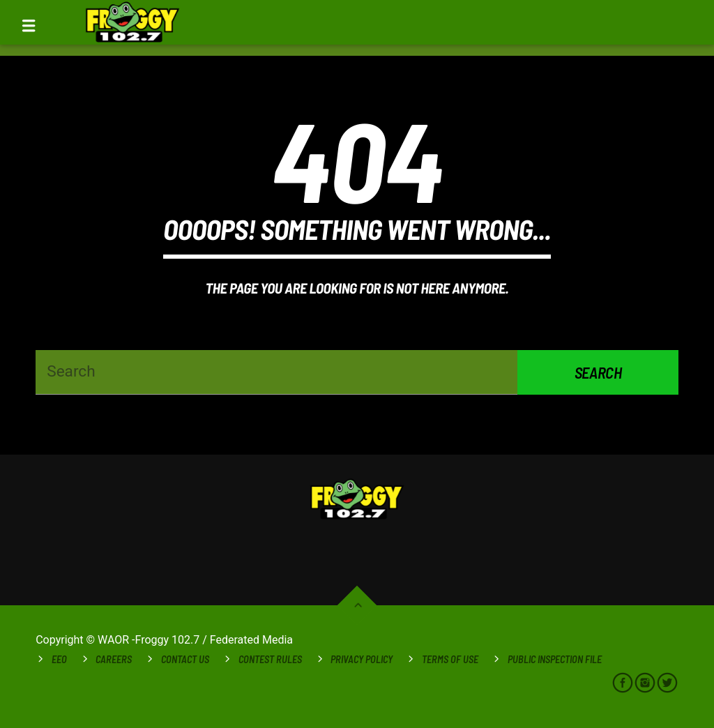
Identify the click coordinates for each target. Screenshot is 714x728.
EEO (59, 659)
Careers (114, 659)
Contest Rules (270, 659)
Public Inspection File (555, 659)
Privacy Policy (362, 659)
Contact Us (185, 659)
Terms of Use (450, 659)
